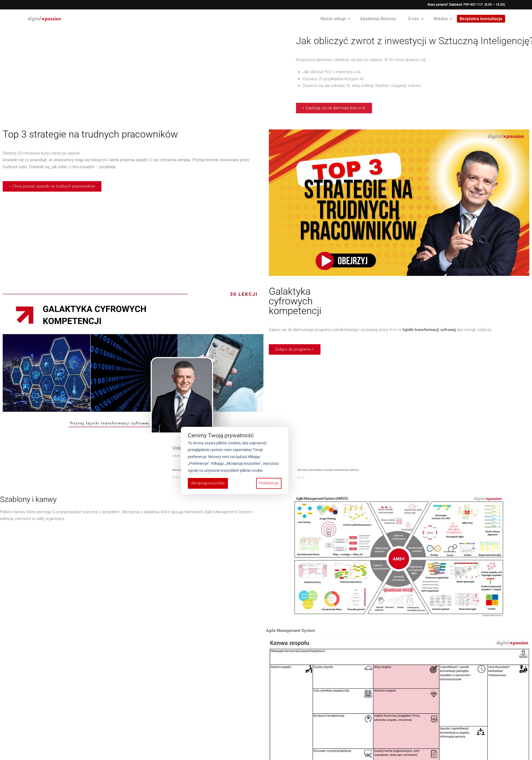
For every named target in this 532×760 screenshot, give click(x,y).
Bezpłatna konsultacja (481, 19)
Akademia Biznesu (378, 19)
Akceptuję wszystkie (208, 483)
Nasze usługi (333, 19)
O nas (413, 19)
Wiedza (441, 19)
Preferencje (269, 483)
